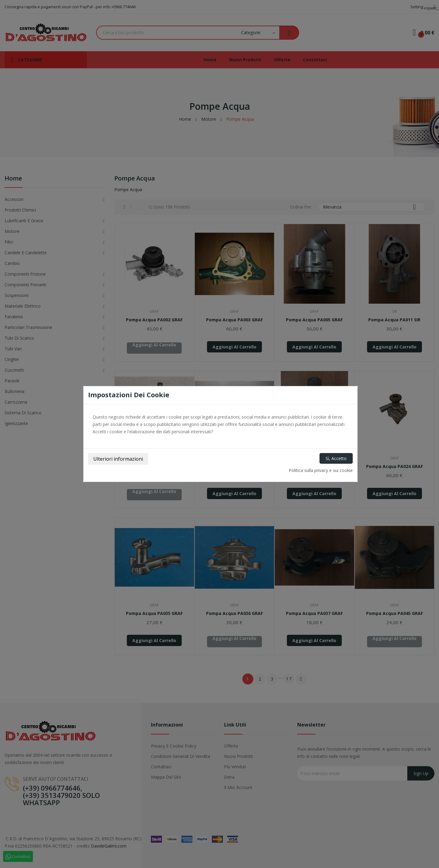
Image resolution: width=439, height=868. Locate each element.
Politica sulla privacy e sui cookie (321, 470)
